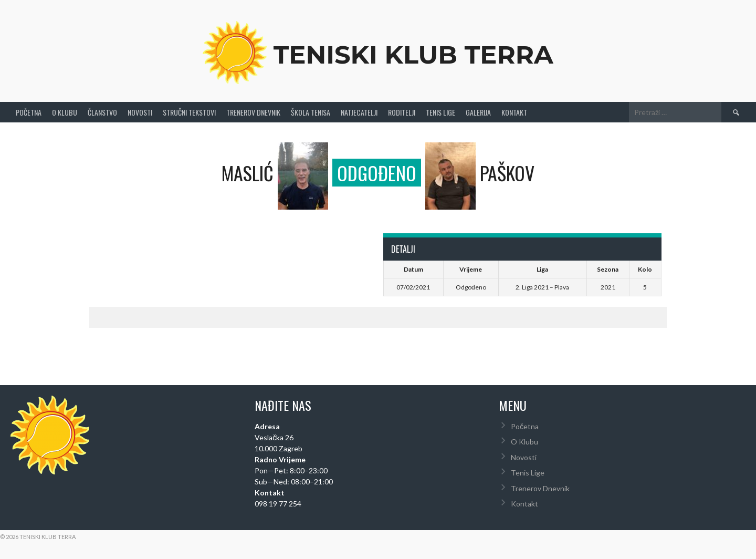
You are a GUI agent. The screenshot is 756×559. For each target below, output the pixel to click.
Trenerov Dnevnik (253, 112)
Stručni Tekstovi (189, 112)
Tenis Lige (440, 112)
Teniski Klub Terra (413, 55)
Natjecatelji (359, 112)
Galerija (478, 112)
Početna (29, 112)
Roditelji (402, 112)
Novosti (140, 112)
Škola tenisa (311, 112)
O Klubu (65, 112)
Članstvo (102, 112)
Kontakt (514, 112)
